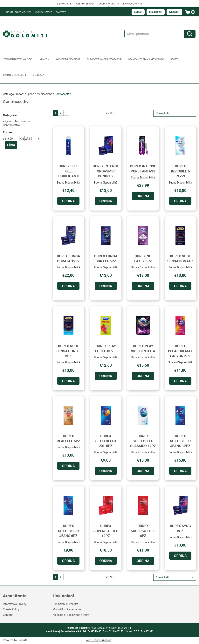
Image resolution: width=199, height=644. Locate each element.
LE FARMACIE (64, 4)
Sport (174, 59)
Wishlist (174, 12)
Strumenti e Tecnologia (18, 59)
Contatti (61, 12)
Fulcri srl (106, 640)
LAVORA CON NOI (133, 4)
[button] (175, 113)
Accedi (138, 12)
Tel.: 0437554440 (92, 631)
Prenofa (23, 640)
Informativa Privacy (15, 604)
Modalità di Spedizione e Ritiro (71, 615)
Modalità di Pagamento (67, 609)
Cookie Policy (11, 609)
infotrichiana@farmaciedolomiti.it (63, 631)
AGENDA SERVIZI (85, 4)
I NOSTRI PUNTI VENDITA (18, 12)
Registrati (156, 12)
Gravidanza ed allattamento (146, 59)
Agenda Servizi (44, 12)
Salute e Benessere (15, 75)
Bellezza (38, 75)
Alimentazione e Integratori (104, 59)
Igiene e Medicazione (68, 59)
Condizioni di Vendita (65, 604)
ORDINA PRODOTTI (109, 4)
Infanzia (44, 59)
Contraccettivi (11, 125)
